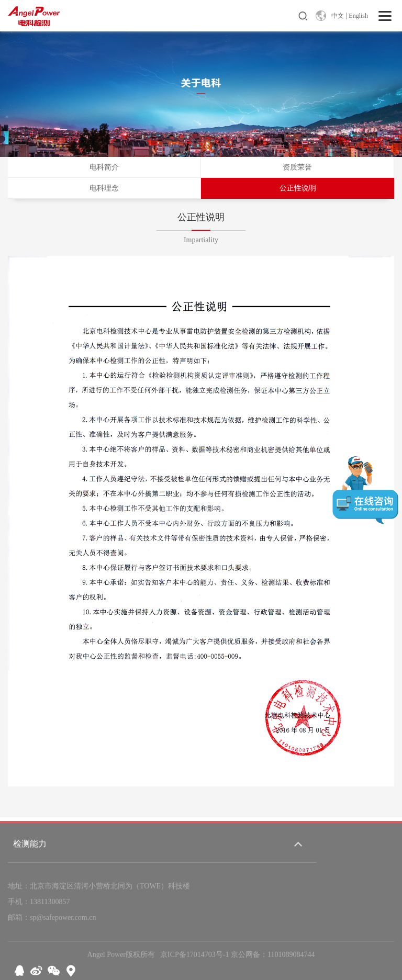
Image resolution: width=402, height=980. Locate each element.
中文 (338, 16)
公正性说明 (298, 188)
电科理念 (104, 188)
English (358, 16)
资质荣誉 (297, 167)
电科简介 (104, 167)
